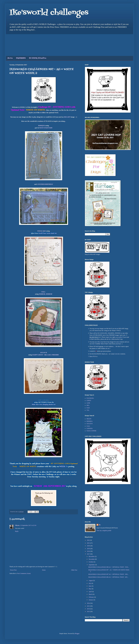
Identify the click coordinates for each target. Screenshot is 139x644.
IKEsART (67, 117)
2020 (89, 546)
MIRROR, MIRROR (46, 294)
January (91, 600)
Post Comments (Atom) (24, 573)
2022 (89, 540)
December (92, 556)
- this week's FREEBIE (46, 355)
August (91, 581)
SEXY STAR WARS (46, 128)
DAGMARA (90, 398)
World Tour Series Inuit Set (47, 233)
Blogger (77, 634)
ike (100, 525)
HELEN (89, 419)
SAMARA (90, 428)
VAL (88, 410)
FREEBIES (21, 58)
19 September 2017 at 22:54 (28, 525)
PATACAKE (42, 231)
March (91, 594)
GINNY (89, 401)
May (90, 589)
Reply (17, 531)
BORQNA (42, 126)
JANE (88, 403)
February (91, 597)
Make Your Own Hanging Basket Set (44, 404)
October (91, 562)
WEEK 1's (64, 466)
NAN (88, 408)
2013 (89, 611)
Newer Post (13, 570)
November (92, 559)
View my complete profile (104, 531)
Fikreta (17, 525)
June (90, 586)
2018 (89, 551)
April (90, 592)
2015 (89, 606)
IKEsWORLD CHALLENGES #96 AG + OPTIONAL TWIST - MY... (108, 577)
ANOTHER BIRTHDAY (45, 184)
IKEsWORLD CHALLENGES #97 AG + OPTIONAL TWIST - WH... (108, 574)
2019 (89, 549)
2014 (89, 609)
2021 (89, 543)
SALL (44, 292)
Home (10, 58)
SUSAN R (44, 353)
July (90, 583)
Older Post (74, 570)
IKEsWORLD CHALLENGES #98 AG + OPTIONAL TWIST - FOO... (109, 567)
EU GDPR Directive (38, 58)
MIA (88, 405)
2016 (89, 603)
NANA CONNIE (91, 431)
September (92, 565)
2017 (89, 554)
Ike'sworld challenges (49, 13)
